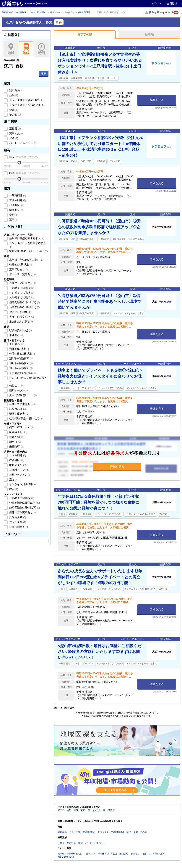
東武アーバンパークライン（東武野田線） (71, 12)
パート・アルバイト (22, 143)
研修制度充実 (19, 414)
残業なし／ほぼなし (22, 283)
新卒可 (15, 442)
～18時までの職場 (21, 297)
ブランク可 (17, 522)
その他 (15, 115)
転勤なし (16, 386)
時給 (24, 173)
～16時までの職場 (21, 288)
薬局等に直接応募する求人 (26, 238)
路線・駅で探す (38, 12)
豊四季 (111, 810)
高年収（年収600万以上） (26, 260)
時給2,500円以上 (21, 265)
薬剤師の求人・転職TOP (14, 12)
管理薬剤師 (17, 200)
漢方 (13, 479)
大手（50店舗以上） (23, 395)
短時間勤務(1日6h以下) (24, 307)
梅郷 (69, 810)
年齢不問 (16, 437)
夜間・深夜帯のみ (21, 317)
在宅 (13, 489)
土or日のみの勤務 (21, 322)
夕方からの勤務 (20, 312)
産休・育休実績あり (22, 404)
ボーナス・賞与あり (22, 274)
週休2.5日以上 (19, 349)
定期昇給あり (19, 269)
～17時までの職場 (21, 293)
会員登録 (172, 4)
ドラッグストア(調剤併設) (26, 100)
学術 (13, 215)
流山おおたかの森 (97, 810)
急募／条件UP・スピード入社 (28, 251)
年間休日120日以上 (22, 354)
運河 (76, 810)
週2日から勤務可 (21, 363)
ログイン (156, 4)
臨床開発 (16, 210)
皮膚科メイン (19, 470)
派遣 (13, 138)
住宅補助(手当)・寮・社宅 (26, 418)
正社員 (15, 128)
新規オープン (19, 390)
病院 (13, 95)
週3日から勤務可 (21, 368)
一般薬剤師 (17, 195)
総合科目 (16, 460)
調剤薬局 (16, 90)
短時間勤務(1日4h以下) (24, 302)
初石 (83, 810)
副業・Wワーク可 (21, 427)
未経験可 (16, 447)
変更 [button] (44, 74)
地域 (11, 49)
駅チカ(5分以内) (20, 330)
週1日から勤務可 (21, 358)
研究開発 (16, 205)
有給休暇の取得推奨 (22, 373)
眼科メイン (17, 465)
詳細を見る (157, 100)
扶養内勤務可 (19, 527)
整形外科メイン (20, 475)
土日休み (16, 344)
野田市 (61, 810)
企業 (13, 110)
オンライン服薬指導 (22, 484)
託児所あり (17, 409)
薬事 (13, 220)
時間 (42, 49)
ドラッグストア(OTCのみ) (26, 105)
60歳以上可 (17, 432)
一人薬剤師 (17, 455)
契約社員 (16, 133)
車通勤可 (16, 335)
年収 (24, 157)
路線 (26, 49)
